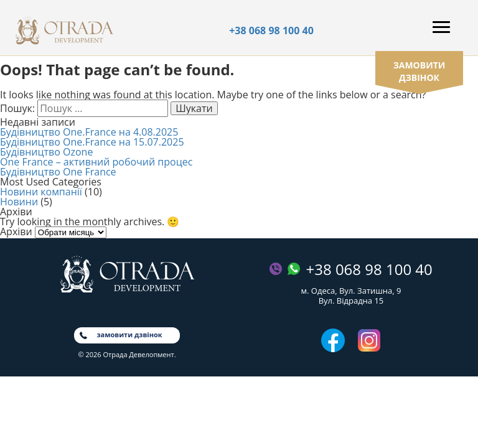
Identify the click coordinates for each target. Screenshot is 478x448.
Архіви (16, 231)
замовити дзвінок (419, 71)
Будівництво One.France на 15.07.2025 (92, 142)
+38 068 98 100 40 (271, 30)
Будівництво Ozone (46, 152)
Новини (19, 202)
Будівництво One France (58, 172)
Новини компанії (41, 192)
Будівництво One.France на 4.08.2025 (89, 132)
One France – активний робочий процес (96, 162)
